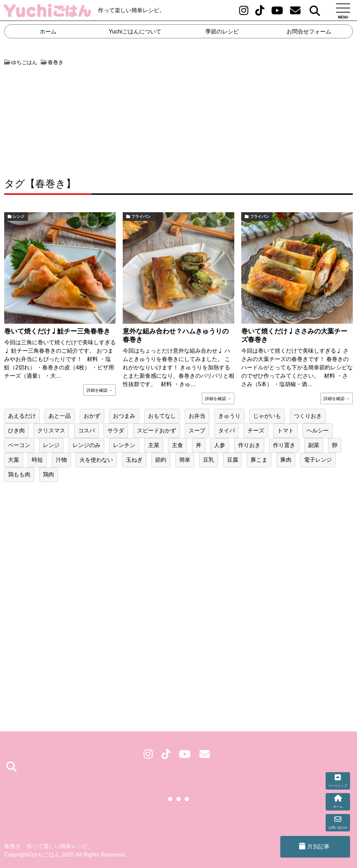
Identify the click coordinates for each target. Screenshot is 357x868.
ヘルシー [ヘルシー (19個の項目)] (318, 431)
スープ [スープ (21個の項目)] (197, 431)
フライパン (141, 216)
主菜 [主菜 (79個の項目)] (154, 445)
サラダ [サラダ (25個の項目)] (116, 431)
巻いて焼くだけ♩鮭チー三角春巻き (57, 331)
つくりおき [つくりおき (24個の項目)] (308, 416)
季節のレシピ (222, 32)
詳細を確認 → (100, 390)
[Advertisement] (90, 118)
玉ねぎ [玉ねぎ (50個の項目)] (134, 460)
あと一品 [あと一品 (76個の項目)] (60, 416)
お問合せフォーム (309, 32)
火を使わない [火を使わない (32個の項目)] (96, 460)
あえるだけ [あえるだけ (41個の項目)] (22, 416)
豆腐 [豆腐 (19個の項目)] (233, 460)
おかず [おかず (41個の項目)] (92, 416)
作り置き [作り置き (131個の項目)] (284, 445)
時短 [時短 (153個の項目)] (37, 460)
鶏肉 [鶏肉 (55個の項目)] (48, 474)
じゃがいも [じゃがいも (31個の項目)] (267, 416)
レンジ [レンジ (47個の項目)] (51, 445)
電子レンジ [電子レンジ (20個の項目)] (318, 460)
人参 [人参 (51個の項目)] (220, 445)
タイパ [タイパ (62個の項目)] (227, 431)
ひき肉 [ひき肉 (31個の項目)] (16, 431)
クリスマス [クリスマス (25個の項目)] (51, 431)
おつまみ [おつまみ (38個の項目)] (124, 416)
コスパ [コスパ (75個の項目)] (86, 431)
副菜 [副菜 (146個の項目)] (314, 445)
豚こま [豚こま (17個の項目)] (259, 460)
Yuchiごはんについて (135, 32)
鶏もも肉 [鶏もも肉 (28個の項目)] (19, 474)
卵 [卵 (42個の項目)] (335, 445)
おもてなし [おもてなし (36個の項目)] (162, 416)
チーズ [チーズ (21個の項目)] (256, 431)
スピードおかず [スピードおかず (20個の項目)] (157, 431)
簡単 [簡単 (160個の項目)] (185, 460)
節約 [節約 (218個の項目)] (161, 460)
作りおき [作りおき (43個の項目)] (249, 445)
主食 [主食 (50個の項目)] (177, 445)
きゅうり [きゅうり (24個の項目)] (229, 416)
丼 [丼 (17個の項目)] (199, 445)
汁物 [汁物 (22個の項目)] (61, 460)
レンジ (19, 216)
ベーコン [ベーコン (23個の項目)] (19, 445)
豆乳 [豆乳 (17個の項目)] (208, 460)
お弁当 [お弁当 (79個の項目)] (197, 416)
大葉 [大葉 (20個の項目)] (14, 460)
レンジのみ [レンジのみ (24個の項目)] (86, 445)
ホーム (48, 32)
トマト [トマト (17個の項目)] (286, 431)
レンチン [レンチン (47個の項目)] (124, 445)
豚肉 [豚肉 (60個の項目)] (286, 460)
